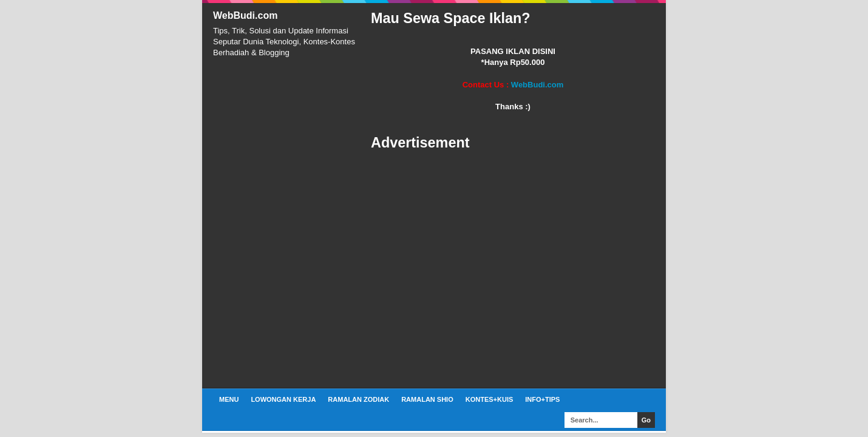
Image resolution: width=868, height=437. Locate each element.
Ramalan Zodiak (358, 399)
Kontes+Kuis (490, 399)
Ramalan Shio (427, 399)
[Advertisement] (513, 270)
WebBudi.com (245, 15)
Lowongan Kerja (283, 399)
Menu (229, 399)
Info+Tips (542, 399)
